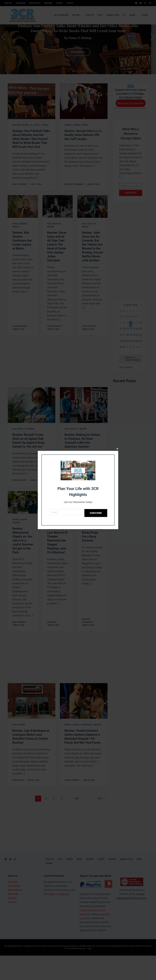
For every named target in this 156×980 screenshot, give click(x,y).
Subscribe (96, 513)
